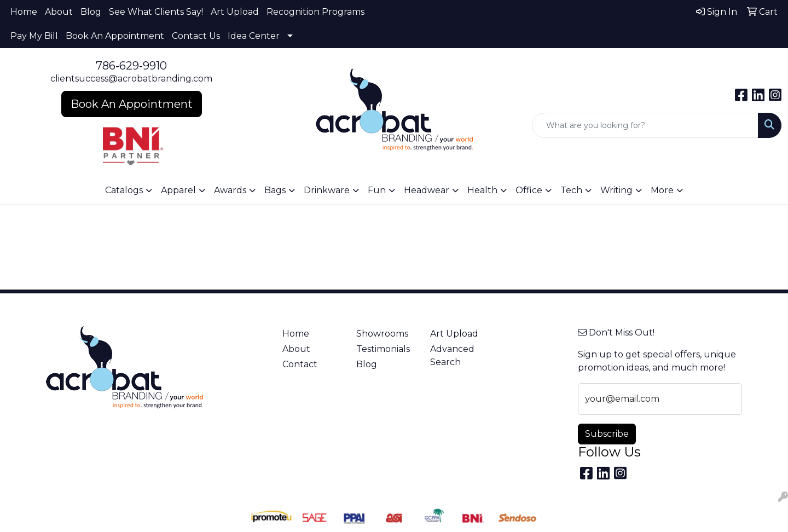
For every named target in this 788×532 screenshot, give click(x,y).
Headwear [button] (427, 190)
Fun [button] (377, 190)
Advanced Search (452, 355)
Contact (300, 364)
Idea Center (254, 36)
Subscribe (607, 434)
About (59, 12)
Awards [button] (230, 190)
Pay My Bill (34, 36)
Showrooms (382, 334)
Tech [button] (571, 190)
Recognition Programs (315, 12)
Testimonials (383, 349)
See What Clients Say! (156, 12)
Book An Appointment (115, 36)
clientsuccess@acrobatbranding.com (131, 79)
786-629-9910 (131, 66)
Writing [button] (616, 190)
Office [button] (529, 190)
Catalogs (124, 190)
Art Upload (235, 12)
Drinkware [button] (327, 190)
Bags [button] (275, 190)
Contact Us (196, 36)
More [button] (662, 190)
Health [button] (482, 190)
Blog (91, 12)
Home (24, 12)
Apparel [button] (178, 190)
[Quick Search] (645, 125)
